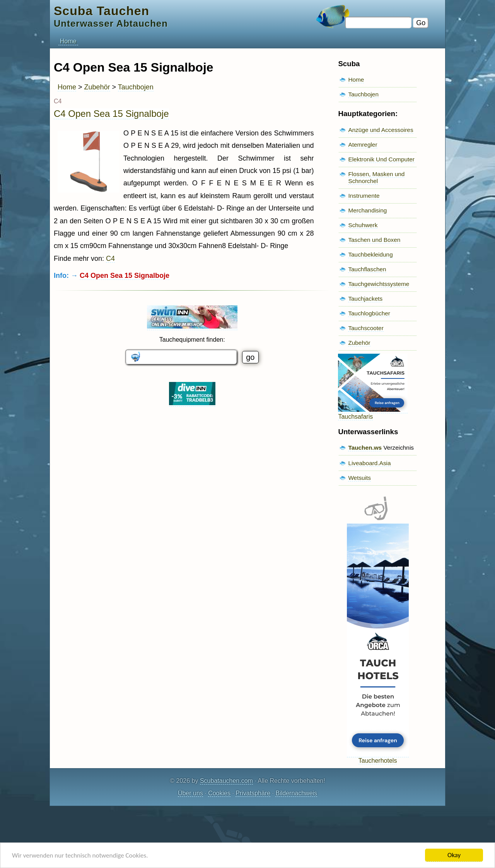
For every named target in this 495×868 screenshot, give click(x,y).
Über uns (190, 793)
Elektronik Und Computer (381, 159)
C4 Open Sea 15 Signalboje (111, 114)
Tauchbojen (136, 87)
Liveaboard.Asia (369, 463)
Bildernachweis (296, 793)
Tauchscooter (366, 328)
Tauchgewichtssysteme (379, 284)
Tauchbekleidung (370, 254)
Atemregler (363, 145)
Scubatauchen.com (226, 781)
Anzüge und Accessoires (381, 130)
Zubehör (97, 87)
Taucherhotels (378, 757)
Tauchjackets (365, 299)
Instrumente (364, 196)
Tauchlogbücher (369, 313)
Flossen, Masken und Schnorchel (376, 177)
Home (68, 41)
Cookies (219, 793)
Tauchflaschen (367, 269)
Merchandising (367, 210)
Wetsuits (359, 478)
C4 (110, 259)
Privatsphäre (253, 793)
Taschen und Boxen (374, 240)
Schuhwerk (363, 225)
